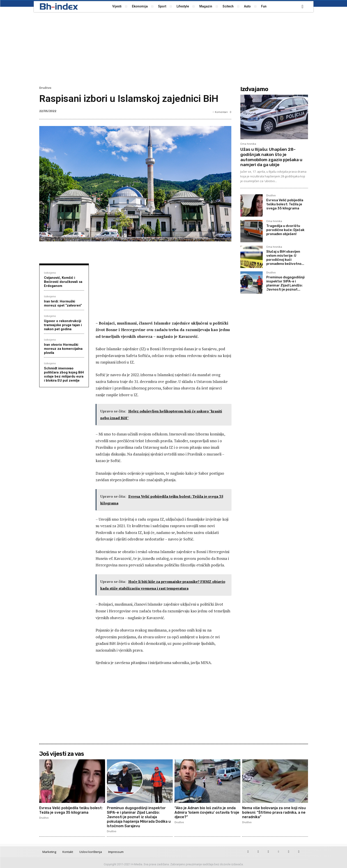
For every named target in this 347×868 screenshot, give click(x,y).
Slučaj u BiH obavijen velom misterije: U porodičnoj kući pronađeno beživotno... (285, 258)
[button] (303, 7)
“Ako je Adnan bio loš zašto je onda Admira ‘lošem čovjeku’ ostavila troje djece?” (207, 812)
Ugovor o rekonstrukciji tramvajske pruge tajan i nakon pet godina (63, 325)
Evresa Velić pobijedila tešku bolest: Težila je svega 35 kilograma (285, 204)
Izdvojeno (50, 273)
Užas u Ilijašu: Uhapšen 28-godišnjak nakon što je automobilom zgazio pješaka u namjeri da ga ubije (271, 157)
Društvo (45, 88)
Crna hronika (248, 144)
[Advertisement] (174, 48)
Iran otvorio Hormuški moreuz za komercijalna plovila (63, 349)
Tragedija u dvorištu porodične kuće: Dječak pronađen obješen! (285, 230)
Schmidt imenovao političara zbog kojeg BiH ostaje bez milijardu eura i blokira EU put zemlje (64, 374)
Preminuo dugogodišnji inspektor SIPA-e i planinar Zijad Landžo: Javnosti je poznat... (285, 283)
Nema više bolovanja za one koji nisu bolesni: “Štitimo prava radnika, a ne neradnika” (275, 812)
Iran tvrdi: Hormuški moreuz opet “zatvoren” (63, 303)
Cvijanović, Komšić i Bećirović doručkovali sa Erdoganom (63, 282)
